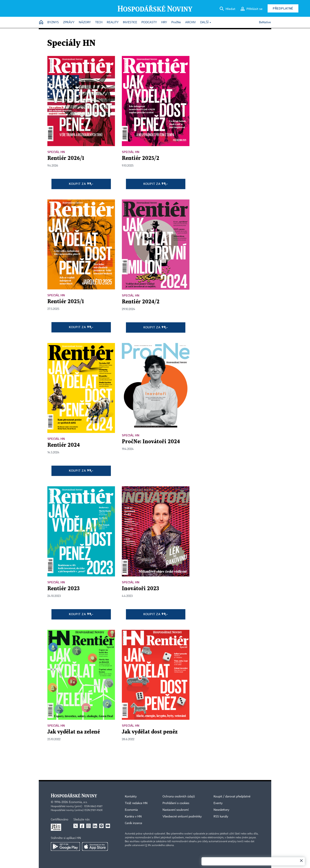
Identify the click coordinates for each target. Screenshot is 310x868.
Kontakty (131, 797)
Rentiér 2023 (64, 589)
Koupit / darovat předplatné (232, 797)
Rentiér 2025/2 (141, 158)
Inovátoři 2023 (140, 589)
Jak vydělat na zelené (74, 732)
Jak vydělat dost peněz (150, 732)
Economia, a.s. (78, 802)
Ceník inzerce (133, 823)
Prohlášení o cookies (176, 803)
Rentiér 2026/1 (66, 158)
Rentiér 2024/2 (141, 302)
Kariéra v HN (133, 817)
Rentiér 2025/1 (66, 302)
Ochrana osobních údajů (179, 797)
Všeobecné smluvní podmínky (182, 817)
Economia (131, 810)
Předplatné (283, 8)
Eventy (218, 803)
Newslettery (221, 810)
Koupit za (81, 184)
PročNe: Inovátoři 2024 (151, 442)
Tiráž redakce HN (136, 803)
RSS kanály (221, 817)
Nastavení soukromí (176, 810)
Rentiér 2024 (64, 445)
